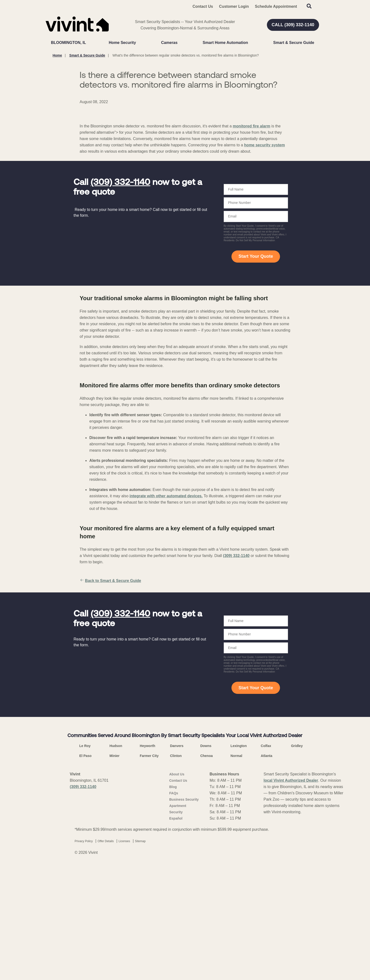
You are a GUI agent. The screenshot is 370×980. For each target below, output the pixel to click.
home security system (264, 258)
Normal (236, 869)
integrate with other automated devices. (166, 609)
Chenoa (206, 869)
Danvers (177, 859)
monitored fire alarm (251, 239)
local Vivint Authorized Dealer (291, 893)
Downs (206, 859)
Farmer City (149, 869)
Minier (114, 869)
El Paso (86, 869)
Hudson (116, 859)
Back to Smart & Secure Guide (110, 694)
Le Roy (85, 859)
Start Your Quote (256, 369)
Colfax (266, 859)
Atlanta (267, 869)
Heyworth (148, 859)
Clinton (176, 869)
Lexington (239, 859)
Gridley (297, 859)
